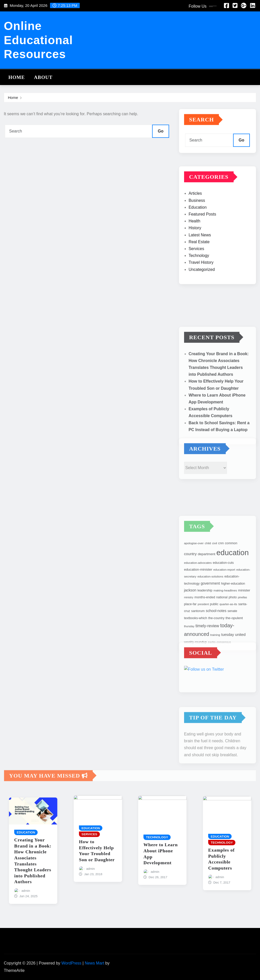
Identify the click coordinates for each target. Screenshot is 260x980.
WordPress (71, 963)
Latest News (200, 267)
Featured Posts (202, 246)
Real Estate (199, 274)
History (195, 260)
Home (17, 77)
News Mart (94, 963)
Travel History (201, 294)
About (43, 77)
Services (196, 281)
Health (194, 253)
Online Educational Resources (38, 40)
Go (160, 131)
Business (197, 232)
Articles (195, 225)
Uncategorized (202, 301)
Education (198, 239)
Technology (199, 287)
